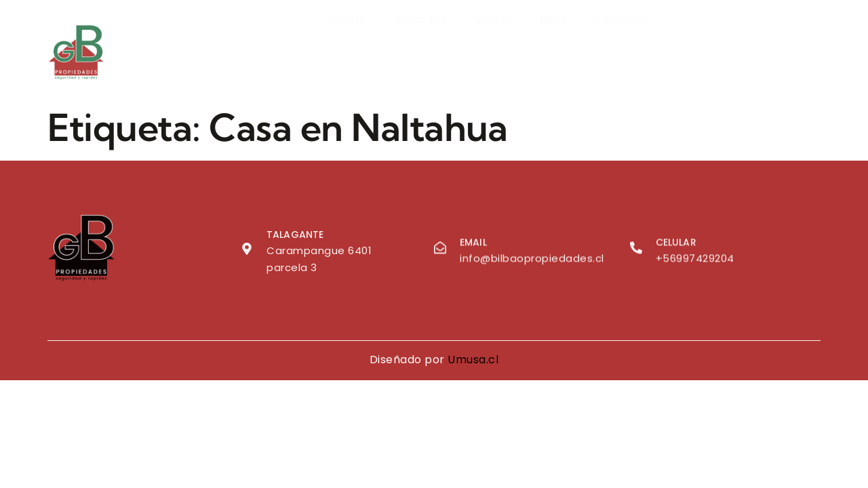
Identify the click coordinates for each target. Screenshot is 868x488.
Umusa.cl (473, 360)
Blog (553, 46)
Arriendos (420, 46)
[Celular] (636, 250)
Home (349, 46)
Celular (676, 245)
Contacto (620, 46)
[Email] (440, 250)
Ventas (494, 46)
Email (473, 245)
